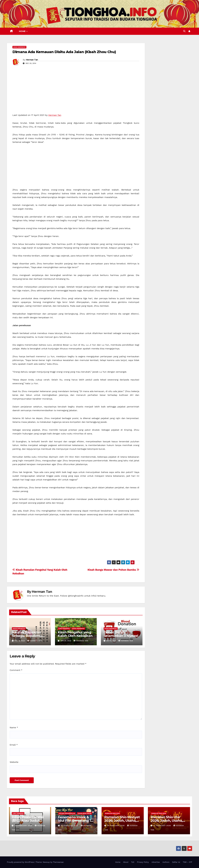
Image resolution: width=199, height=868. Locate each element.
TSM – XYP (187, 862)
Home (23, 31)
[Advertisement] (76, 93)
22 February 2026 (24, 826)
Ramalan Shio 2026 (112, 813)
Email (14, 745)
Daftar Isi (176, 862)
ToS (133, 862)
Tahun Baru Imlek (85, 813)
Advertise (156, 862)
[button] (184, 31)
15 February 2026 (162, 826)
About (126, 862)
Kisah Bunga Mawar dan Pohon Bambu (113, 570)
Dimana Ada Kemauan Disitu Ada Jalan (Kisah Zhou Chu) (64, 52)
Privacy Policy (143, 862)
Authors (166, 862)
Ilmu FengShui (64, 629)
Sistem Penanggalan (67, 813)
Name (14, 727)
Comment (16, 670)
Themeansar (58, 862)
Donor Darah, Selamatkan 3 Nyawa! (121, 634)
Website (14, 762)
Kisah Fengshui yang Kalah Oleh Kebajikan (75, 634)
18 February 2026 (116, 826)
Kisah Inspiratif (19, 47)
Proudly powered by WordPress (21, 862)
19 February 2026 (70, 826)
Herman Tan (32, 60)
